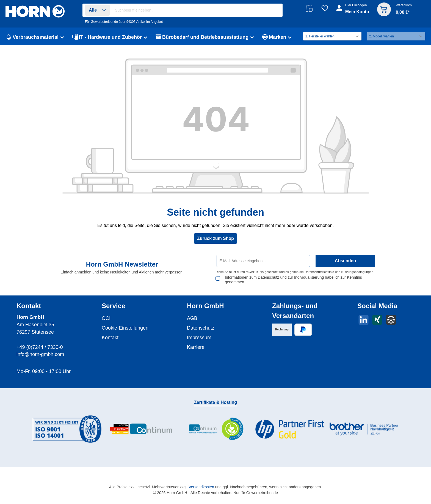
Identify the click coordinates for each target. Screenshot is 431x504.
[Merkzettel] (325, 8)
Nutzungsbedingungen (357, 272)
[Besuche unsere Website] (391, 320)
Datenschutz (201, 328)
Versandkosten (201, 487)
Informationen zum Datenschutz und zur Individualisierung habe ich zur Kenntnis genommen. (293, 280)
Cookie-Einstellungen (125, 328)
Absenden (345, 261)
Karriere (196, 347)
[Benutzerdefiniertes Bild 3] (215, 429)
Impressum (199, 338)
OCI (106, 318)
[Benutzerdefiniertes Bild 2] (141, 429)
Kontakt (110, 338)
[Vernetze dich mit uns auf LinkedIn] (364, 320)
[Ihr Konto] (353, 12)
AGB (192, 318)
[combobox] (197, 10)
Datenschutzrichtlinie (319, 272)
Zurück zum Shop (215, 238)
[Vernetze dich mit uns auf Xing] (377, 320)
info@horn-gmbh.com (40, 354)
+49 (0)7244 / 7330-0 (40, 347)
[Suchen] (276, 10)
